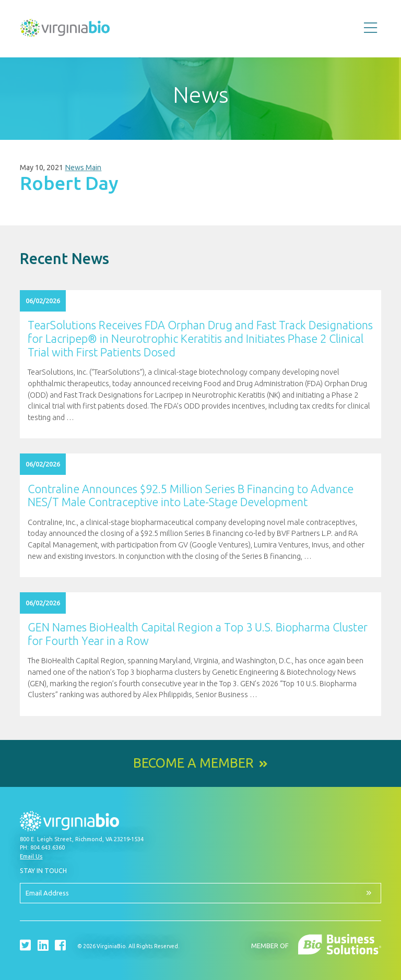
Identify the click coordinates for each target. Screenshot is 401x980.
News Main (83, 168)
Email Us (31, 856)
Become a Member (193, 763)
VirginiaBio (65, 30)
